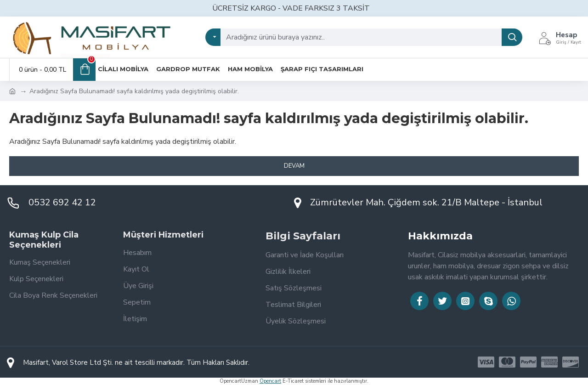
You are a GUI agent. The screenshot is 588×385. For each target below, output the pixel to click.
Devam (294, 166)
